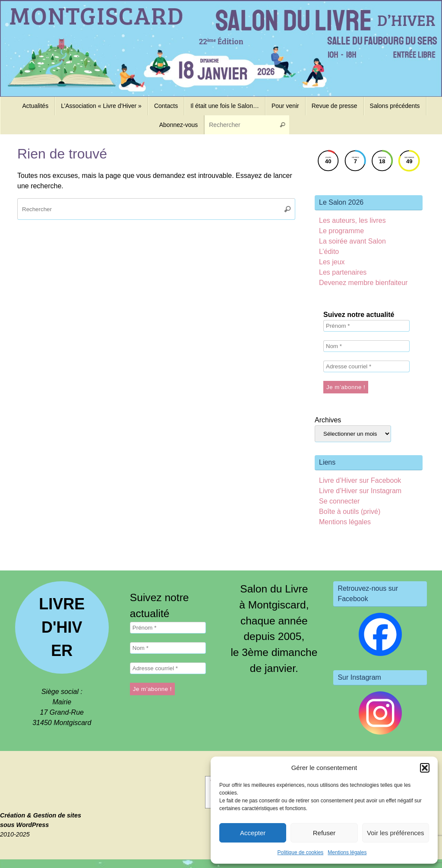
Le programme (341, 231)
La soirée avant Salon (352, 241)
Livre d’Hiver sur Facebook (360, 480)
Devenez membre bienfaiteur (363, 283)
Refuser (324, 833)
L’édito (329, 252)
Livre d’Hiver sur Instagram (360, 491)
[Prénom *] (366, 326)
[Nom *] (366, 346)
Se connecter (339, 501)
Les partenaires (343, 272)
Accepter (253, 833)
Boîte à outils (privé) (350, 512)
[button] (425, 768)
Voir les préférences (396, 833)
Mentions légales (347, 852)
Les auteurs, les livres (352, 220)
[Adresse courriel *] (366, 366)
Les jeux (332, 262)
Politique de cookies (301, 852)
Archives (328, 420)
